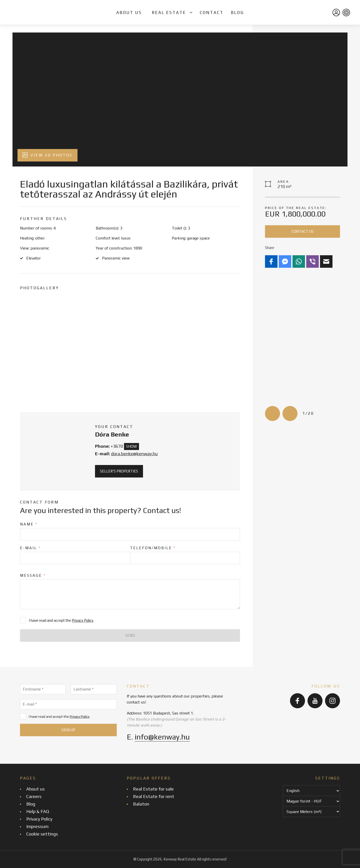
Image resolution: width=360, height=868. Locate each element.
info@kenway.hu (162, 737)
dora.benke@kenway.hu (134, 454)
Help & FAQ (38, 811)
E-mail (30, 548)
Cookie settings (42, 834)
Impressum (37, 826)
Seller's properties (119, 471)
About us (129, 12)
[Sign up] (68, 730)
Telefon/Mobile (153, 548)
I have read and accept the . (55, 716)
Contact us (302, 231)
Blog (237, 12)
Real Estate (169, 12)
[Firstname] (43, 689)
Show (131, 446)
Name (29, 524)
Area (283, 181)
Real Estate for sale (153, 789)
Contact (212, 12)
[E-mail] (68, 704)
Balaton (141, 804)
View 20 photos (47, 155)
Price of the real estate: (296, 208)
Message (33, 575)
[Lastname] (94, 689)
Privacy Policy (82, 620)
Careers (34, 796)
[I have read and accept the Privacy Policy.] (23, 716)
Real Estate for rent (154, 796)
